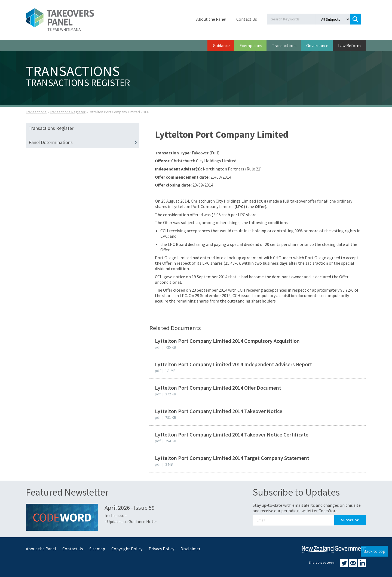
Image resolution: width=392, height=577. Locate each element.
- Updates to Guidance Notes (131, 521)
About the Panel (211, 19)
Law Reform (349, 45)
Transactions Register (68, 112)
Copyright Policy (127, 549)
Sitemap (97, 549)
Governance (317, 45)
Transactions (284, 45)
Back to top (374, 551)
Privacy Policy (161, 549)
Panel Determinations (84, 142)
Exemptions (251, 45)
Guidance (221, 45)
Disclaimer (190, 549)
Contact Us (247, 19)
